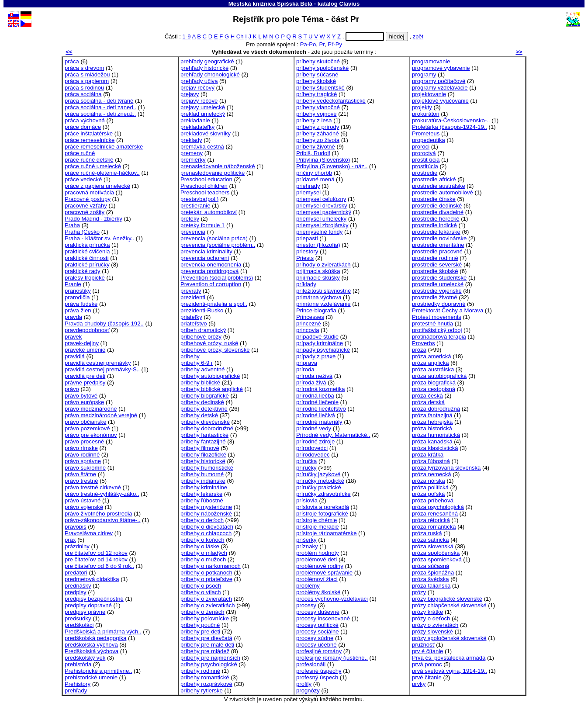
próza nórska (429, 481)
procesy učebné (316, 645)
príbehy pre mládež (205, 651)
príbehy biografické (205, 396)
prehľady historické (204, 68)
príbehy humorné (202, 474)
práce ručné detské (89, 160)
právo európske (84, 402)
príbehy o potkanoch (206, 573)
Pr (322, 44)
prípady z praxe (316, 356)
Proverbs (423, 343)
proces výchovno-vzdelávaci (332, 599)
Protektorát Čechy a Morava (448, 310)
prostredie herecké (436, 219)
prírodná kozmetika (320, 389)
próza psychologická (438, 507)
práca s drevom (84, 68)
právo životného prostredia (99, 514)
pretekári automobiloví (209, 212)
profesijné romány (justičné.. (332, 658)
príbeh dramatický (203, 330)
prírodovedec (313, 455)
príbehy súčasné (317, 74)
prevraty (191, 291)
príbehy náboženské (206, 514)
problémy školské (318, 592)
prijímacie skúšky (318, 278)
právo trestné (81, 481)
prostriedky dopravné (439, 304)
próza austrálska (433, 369)
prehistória (78, 664)
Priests (305, 258)
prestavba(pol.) (199, 199)
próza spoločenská (436, 553)
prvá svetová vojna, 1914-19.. (450, 671)
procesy (306, 605)
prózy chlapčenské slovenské (449, 605)
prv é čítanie (427, 651)
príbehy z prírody (318, 127)
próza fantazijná (432, 415)
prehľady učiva (199, 81)
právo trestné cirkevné (93, 487)
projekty (422, 107)
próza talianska (431, 586)
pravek (73, 337)
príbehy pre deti (200, 632)
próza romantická (434, 527)
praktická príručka (87, 245)
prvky (419, 684)
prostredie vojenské (437, 291)
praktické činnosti (87, 258)
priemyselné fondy (319, 232)
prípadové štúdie (317, 337)
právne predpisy (85, 382)
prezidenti (193, 297)
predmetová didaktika (92, 579)
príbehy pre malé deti (207, 645)
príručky (306, 468)
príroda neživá (314, 376)
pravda (73, 317)
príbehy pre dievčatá (206, 638)
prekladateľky (197, 127)
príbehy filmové (200, 448)
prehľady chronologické (210, 74)
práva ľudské (81, 304)
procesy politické (317, 625)
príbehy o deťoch (202, 520)
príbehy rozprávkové (206, 684)
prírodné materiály (319, 422)
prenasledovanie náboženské (218, 166)
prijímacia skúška (318, 271)
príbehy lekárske (201, 494)
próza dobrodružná (436, 409)
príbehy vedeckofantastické (331, 101)
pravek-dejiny (82, 343)
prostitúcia (425, 166)
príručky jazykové (318, 474)
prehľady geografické (207, 61)
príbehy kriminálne (204, 487)
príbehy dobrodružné (207, 428)
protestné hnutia (432, 324)
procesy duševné (318, 612)
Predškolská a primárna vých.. (103, 632)
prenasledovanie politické (213, 173)
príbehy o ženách (202, 612)
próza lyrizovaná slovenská (446, 468)
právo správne (83, 461)
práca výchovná (85, 120)
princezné (309, 324)
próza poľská (428, 494)
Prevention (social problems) (217, 278)
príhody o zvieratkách (323, 265)
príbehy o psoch (201, 586)
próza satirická (431, 540)
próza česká (427, 396)
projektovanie (429, 94)
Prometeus (426, 133)
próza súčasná (431, 566)
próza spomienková (437, 559)
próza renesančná (435, 514)
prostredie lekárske (436, 232)
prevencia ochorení (205, 258)
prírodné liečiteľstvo (321, 409)
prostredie (425, 173)
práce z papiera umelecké (97, 186)
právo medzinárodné (91, 409)
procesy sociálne (318, 632)
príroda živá (311, 382)
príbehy (190, 356)
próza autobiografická (439, 376)
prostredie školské (435, 271)
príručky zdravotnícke (323, 494)
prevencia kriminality (206, 251)
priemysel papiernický (324, 212)
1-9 (187, 36)
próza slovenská (433, 546)
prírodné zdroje (315, 441)
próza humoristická (436, 435)
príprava (307, 363)
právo (72, 389)
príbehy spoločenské (322, 68)
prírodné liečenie (317, 402)
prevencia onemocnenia (211, 265)
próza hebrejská (432, 422)
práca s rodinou (84, 88)
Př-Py (335, 44)
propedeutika (429, 140)
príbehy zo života (318, 140)
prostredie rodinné (435, 258)
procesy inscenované (323, 618)
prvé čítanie (427, 677)
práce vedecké (83, 179)
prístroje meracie (318, 527)
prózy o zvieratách (435, 625)
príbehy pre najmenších (210, 658)
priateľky (191, 317)
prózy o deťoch (431, 618)
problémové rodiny (320, 566)
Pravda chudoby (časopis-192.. (104, 324)
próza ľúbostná (431, 461)
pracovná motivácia (89, 192)
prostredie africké (434, 179)
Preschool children (204, 186)
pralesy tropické (85, 278)
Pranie (73, 284)
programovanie (431, 61)
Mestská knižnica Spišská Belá (270, 4)
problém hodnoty (318, 553)
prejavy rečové (199, 101)
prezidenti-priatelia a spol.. (214, 304)
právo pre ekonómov (91, 435)
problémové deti (316, 559)
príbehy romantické (205, 677)
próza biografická (434, 382)
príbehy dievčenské (205, 422)
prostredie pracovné (437, 251)
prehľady (76, 690)
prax (70, 540)
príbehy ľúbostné (202, 500)
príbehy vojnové (316, 114)
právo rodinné (82, 455)
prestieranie (195, 206)
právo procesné (84, 441)
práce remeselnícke (90, 140)
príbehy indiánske (203, 481)
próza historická (432, 428)
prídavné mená (315, 179)
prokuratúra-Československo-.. (451, 120)
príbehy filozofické (203, 455)
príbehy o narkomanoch (211, 566)
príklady (306, 284)
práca (72, 61)
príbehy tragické (316, 94)
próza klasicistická (435, 448)
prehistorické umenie (91, 677)
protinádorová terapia (439, 337)
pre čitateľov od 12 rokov (96, 553)
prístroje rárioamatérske (326, 533)
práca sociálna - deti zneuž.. (100, 114)
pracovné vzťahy (86, 206)
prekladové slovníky (206, 133)
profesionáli (311, 664)
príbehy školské (316, 81)
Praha (72, 225)
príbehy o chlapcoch (206, 533)
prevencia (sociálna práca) (214, 238)
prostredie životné (434, 297)
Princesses (310, 317)
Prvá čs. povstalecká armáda (449, 658)
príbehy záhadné (318, 133)
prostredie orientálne (438, 245)
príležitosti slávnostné (323, 291)
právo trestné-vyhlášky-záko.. (102, 494)
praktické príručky (87, 265)
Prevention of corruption (211, 284)
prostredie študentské (439, 278)
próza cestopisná (434, 389)
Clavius (349, 4)
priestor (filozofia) (318, 245)
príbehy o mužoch (203, 559)
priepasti (307, 238)
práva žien (78, 310)
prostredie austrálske (439, 186)
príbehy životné (316, 147)
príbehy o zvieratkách (208, 605)
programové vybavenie (441, 68)
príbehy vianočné (318, 107)
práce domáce (83, 127)
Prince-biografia (316, 310)
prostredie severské (437, 265)
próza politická (430, 487)
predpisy (76, 592)
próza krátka (428, 455)
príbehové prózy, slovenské (215, 350)
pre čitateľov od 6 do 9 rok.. (99, 566)
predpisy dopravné (88, 605)
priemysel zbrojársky (322, 225)
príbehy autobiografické (210, 376)
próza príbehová (433, 500)
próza (419, 350)
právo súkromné (85, 468)
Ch (240, 36)
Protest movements (437, 317)
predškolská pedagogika (95, 638)
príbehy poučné (200, 625)
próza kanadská (432, 441)
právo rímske (81, 448)
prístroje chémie (316, 520)
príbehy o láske (200, 546)
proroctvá (424, 153)
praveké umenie (85, 350)
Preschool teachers (205, 192)
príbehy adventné (202, 369)
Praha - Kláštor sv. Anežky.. (99, 238)
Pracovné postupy (88, 199)
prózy (419, 592)
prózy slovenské (432, 632)
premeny (192, 153)
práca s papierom (87, 81)
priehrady (308, 186)
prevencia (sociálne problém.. (218, 245)
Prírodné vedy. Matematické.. (333, 435)
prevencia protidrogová (209, 271)
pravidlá (75, 356)
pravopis (76, 527)
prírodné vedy (314, 428)
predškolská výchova (91, 645)
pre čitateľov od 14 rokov (96, 559)
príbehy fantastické (204, 435)
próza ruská (427, 533)
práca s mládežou (87, 74)
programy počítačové (439, 81)
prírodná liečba (315, 396)
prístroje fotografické (322, 514)
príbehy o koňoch (202, 540)
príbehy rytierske (202, 690)
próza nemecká (432, 474)
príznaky (307, 546)
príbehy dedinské (202, 402)
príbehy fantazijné (203, 441)
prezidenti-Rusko (202, 310)
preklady (191, 140)
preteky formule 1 (202, 225)
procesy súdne (315, 638)
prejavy (190, 94)
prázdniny (77, 546)
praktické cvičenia (87, 251)
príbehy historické (203, 461)
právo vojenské (84, 507)
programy (424, 74)
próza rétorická (431, 520)
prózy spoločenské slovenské (449, 638)
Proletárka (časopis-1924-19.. (450, 127)
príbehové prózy (201, 337)
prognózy (308, 690)
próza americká (432, 356)
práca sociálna (83, 94)
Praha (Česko (82, 232)
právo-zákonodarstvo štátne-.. (102, 520)
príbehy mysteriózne (206, 507)
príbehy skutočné (318, 61)
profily (304, 684)
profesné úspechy (319, 671)
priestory (307, 251)
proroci (421, 147)
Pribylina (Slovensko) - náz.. (332, 166)
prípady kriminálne (320, 343)
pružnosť (423, 645)
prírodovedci (312, 448)
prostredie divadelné (438, 212)
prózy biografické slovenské (447, 599)
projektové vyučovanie (440, 101)
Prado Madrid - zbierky (93, 219)
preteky (190, 219)
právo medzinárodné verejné (101, 415)
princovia (308, 330)
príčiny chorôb (314, 173)
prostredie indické (434, 225)
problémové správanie (324, 573)
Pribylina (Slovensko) (323, 160)
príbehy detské (199, 415)
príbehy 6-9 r (197, 363)
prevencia (193, 232)
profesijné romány (319, 651)
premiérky (193, 160)
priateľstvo (194, 324)
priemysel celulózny (321, 199)
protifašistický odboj (437, 330)
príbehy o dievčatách (207, 527)
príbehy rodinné (200, 671)
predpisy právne (85, 612)
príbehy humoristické (207, 468)
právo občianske (85, 422)
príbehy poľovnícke (205, 618)
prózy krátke (427, 612)
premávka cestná (202, 147)
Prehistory (78, 684)
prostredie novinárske (439, 238)
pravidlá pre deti (85, 376)
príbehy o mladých (204, 553)
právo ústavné (83, 500)
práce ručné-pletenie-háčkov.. (102, 173)
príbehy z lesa (314, 120)
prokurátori (426, 114)
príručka (306, 461)
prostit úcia (426, 160)
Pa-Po (308, 44)
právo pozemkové (87, 428)
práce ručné (80, 153)
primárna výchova (319, 297)
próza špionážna (433, 573)
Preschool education (206, 179)
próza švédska (431, 579)
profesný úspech (317, 677)
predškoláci (79, 625)
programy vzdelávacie (440, 88)
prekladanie (195, 120)
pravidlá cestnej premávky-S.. (102, 369)
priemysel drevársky (322, 206)
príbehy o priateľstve (206, 579)
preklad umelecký (203, 114)
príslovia (307, 500)
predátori (76, 573)
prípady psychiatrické (323, 350)
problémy (308, 586)
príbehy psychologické (209, 664)
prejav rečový (197, 88)
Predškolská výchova (92, 651)
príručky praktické (319, 487)
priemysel (308, 192)
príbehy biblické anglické (212, 389)
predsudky (78, 618)
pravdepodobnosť (87, 330)
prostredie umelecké (438, 284)
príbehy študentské (320, 88)
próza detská (428, 402)
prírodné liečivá (316, 415)
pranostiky (78, 291)
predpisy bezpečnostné (94, 599)
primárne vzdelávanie (323, 304)
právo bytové (81, 396)
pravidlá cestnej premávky (98, 363)
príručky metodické (320, 481)
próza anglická (431, 363)
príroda (305, 369)
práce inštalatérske (89, 133)
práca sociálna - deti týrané (99, 101)
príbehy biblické (200, 382)
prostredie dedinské (437, 206)
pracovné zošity (85, 212)
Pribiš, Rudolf (313, 153)
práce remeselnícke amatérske (104, 147)
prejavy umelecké (203, 107)
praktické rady (83, 271)
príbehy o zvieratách (206, 599)
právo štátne (80, 474)
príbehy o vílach (201, 592)
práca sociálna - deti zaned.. (100, 107)
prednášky (78, 586)
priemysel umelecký (321, 219)
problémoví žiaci (317, 579)
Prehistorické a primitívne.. (98, 671)
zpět (418, 36)
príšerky (306, 540)
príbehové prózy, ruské (209, 343)
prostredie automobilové (443, 192)
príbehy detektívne (204, 409)
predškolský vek (85, 658)
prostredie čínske (434, 199)
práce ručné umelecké (93, 166)
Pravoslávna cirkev (89, 533)
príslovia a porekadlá (323, 507)
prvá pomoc (427, 664)
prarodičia (77, 297)
